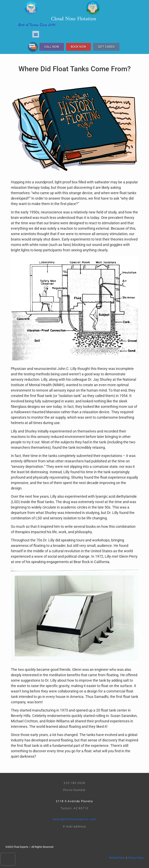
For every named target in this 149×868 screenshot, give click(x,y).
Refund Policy (117, 858)
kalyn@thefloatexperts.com (74, 819)
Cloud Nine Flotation (74, 19)
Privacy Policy (136, 858)
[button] (36, 34)
